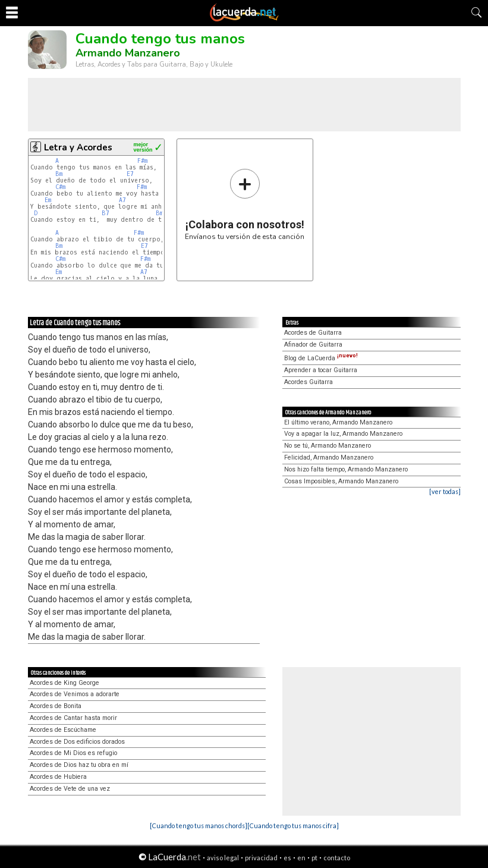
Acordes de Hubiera (58, 777)
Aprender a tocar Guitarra (321, 370)
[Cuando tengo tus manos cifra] (293, 825)
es (287, 858)
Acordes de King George (64, 683)
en (301, 858)
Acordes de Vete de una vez (70, 789)
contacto (337, 858)
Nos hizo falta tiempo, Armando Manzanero (346, 469)
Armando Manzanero (128, 53)
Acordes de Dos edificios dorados (77, 742)
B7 (106, 213)
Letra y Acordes (78, 147)
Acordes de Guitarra (313, 333)
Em (48, 200)
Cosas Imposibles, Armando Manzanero (341, 481)
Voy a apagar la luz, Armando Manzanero (343, 434)
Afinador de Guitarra (313, 345)
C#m (60, 187)
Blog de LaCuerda (321, 358)
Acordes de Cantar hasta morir (73, 718)
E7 (130, 174)
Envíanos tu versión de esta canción (245, 204)
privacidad (261, 858)
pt (314, 858)
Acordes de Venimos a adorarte (75, 694)
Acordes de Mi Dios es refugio (73, 753)
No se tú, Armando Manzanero (328, 446)
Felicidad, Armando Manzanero (329, 457)
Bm (59, 174)
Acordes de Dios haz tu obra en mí (79, 765)
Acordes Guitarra (308, 382)
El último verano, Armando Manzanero (338, 422)
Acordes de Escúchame (63, 730)
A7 (122, 200)
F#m (142, 161)
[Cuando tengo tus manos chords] (199, 825)
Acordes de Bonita (56, 706)
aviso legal (223, 858)
